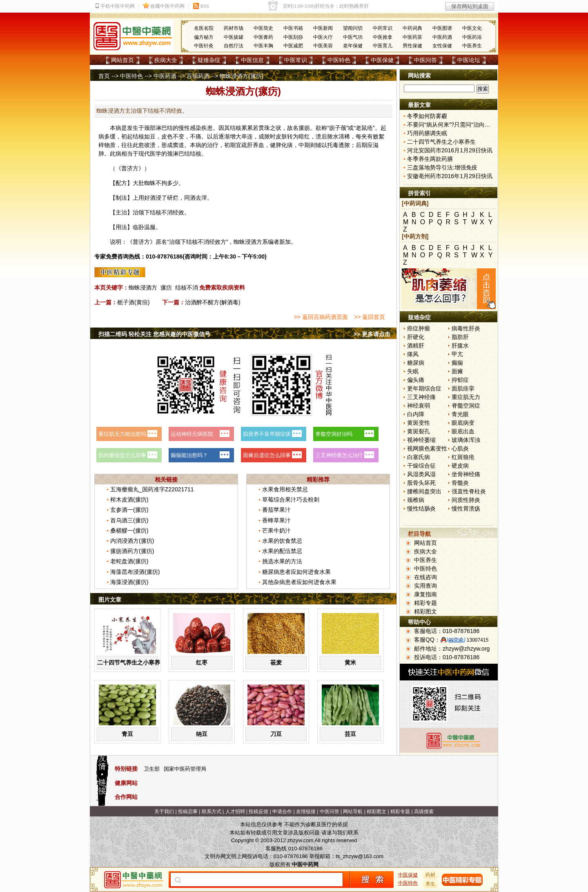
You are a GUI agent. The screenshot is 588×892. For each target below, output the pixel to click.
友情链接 (306, 812)
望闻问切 (353, 28)
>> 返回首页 (370, 317)
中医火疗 (323, 37)
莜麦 (276, 662)
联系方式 (212, 812)
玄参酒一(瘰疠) (129, 510)
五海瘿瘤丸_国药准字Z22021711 (152, 489)
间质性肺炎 (466, 500)
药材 (431, 875)
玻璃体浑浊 (466, 440)
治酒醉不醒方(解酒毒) (213, 302)
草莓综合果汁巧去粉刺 (291, 500)
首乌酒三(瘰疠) (129, 520)
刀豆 (276, 734)
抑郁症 (460, 380)
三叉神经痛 (421, 397)
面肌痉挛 (463, 388)
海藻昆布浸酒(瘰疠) (135, 572)
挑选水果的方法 (282, 561)
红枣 (202, 662)
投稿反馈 (258, 812)
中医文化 (472, 28)
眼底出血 (463, 431)
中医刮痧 (293, 37)
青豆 (127, 734)
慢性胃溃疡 (466, 508)
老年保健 (353, 46)
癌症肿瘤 (419, 328)
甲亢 (457, 354)
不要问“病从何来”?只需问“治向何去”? (454, 125)
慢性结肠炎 (421, 508)
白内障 (416, 414)
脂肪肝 (460, 337)
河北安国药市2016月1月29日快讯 (450, 150)
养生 (431, 884)
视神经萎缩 (421, 440)
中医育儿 (383, 46)
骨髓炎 (460, 483)
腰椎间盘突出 (424, 491)
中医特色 (339, 60)
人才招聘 (235, 812)
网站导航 (353, 812)
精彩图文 (425, 611)
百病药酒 (198, 76)
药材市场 (234, 28)
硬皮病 (460, 466)
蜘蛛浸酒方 (143, 288)
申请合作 (282, 812)
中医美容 (323, 46)
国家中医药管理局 (185, 769)
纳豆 (202, 734)
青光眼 (460, 414)
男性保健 (412, 46)
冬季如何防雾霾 (427, 116)
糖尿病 (416, 363)
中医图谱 (442, 28)
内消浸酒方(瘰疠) (132, 541)
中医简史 (263, 28)
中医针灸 (204, 46)
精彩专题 (425, 603)
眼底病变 (463, 423)
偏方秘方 (204, 37)
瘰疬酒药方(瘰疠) (132, 551)
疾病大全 (166, 60)
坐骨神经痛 (466, 474)
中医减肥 (293, 46)
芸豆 (350, 734)
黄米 (350, 662)
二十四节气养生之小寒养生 (131, 662)
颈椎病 (416, 500)
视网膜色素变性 (427, 448)
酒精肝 (416, 346)
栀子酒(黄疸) (133, 302)
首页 (104, 76)
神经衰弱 (419, 406)
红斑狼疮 (463, 457)
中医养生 (472, 46)
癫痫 (457, 363)
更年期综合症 (424, 388)
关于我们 (164, 812)
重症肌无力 (466, 397)
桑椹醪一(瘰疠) (129, 531)
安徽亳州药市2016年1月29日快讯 (450, 176)
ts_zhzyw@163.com (360, 856)
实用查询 (425, 586)
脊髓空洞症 (466, 406)
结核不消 (187, 288)
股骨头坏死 (421, 483)
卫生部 (152, 769)
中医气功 (353, 37)
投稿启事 (188, 812)
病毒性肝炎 (466, 328)
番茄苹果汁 (276, 510)
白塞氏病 (419, 457)
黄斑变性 (419, 423)
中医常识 (296, 60)
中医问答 (425, 60)
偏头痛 (416, 380)
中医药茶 (412, 37)
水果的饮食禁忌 (282, 541)
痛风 (413, 354)
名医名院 (204, 28)
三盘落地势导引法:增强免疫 (442, 167)
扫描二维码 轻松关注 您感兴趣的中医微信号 (154, 334)
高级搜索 (424, 812)
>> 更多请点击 (372, 334)
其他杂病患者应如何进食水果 (299, 582)
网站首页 (122, 60)
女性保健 (442, 46)
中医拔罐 (234, 37)
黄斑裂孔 (419, 431)
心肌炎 (460, 448)
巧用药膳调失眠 (427, 133)
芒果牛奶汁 (276, 531)
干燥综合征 (421, 466)
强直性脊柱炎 (469, 491)
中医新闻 (323, 28)
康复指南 (425, 594)
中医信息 (252, 60)
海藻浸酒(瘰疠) (129, 582)
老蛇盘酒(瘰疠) (129, 561)
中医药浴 (472, 37)
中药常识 (383, 28)
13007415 (478, 640)
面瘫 (457, 371)
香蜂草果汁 (276, 520)
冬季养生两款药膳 (430, 159)
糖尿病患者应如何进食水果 (296, 572)
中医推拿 (383, 37)
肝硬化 (416, 337)
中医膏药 (263, 37)
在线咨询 (425, 577)
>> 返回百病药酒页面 (321, 317)
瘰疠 (166, 288)
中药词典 (412, 28)
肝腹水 (460, 346)
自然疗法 (234, 46)
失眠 (413, 371)
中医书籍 (293, 28)
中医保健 (382, 60)
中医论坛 (469, 60)
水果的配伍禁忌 (282, 551)
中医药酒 (442, 37)
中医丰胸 (263, 46)
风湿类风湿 (421, 474)
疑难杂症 (209, 60)
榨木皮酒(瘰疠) (129, 500)
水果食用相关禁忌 (285, 489)
